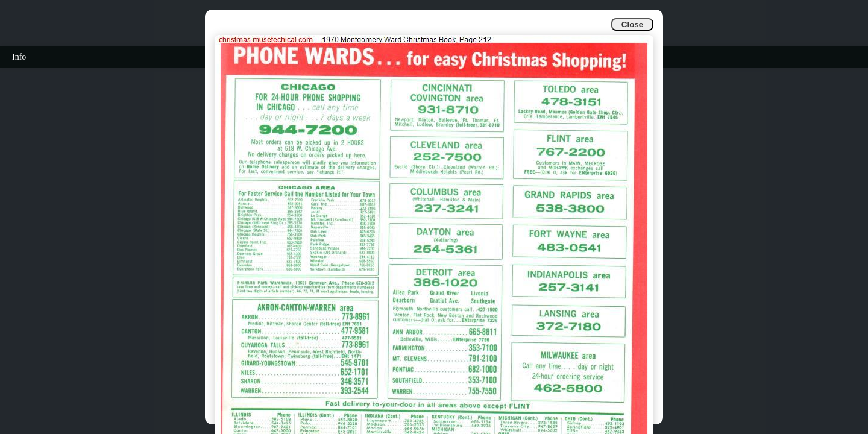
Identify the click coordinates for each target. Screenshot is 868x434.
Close (632, 24)
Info (19, 57)
